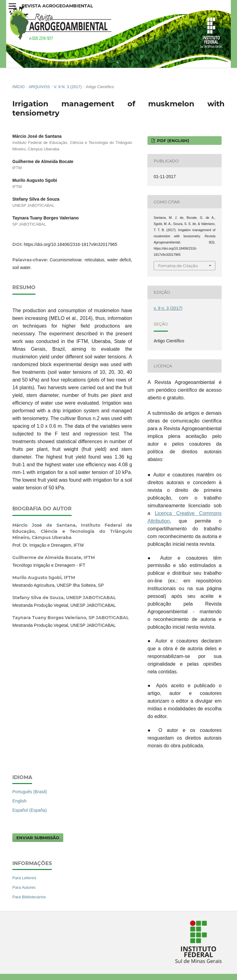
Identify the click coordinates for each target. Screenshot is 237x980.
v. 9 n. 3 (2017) (68, 87)
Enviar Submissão (38, 838)
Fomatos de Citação (178, 266)
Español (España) (29, 810)
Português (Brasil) (30, 792)
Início (19, 87)
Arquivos (39, 87)
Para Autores (24, 887)
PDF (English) (173, 141)
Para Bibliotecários (29, 897)
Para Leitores (24, 878)
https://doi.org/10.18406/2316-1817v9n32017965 (71, 244)
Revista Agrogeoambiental (57, 6)
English (19, 801)
